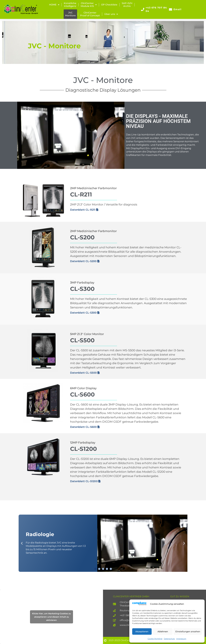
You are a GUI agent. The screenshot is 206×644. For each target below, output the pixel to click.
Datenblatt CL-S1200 (85, 481)
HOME (54, 5)
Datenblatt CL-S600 (85, 427)
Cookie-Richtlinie (155, 639)
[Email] (171, 9)
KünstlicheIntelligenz (70, 5)
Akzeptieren (142, 631)
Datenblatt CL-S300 (85, 313)
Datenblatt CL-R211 (84, 210)
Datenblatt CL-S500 (85, 373)
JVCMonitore (70, 14)
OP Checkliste (109, 5)
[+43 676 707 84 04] (143, 9)
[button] (22, 543)
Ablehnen (163, 631)
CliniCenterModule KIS (89, 5)
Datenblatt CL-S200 (85, 261)
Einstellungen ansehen (188, 631)
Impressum (181, 639)
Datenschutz (169, 639)
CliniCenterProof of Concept (90, 14)
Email (178, 9)
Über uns (111, 14)
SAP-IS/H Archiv (127, 5)
